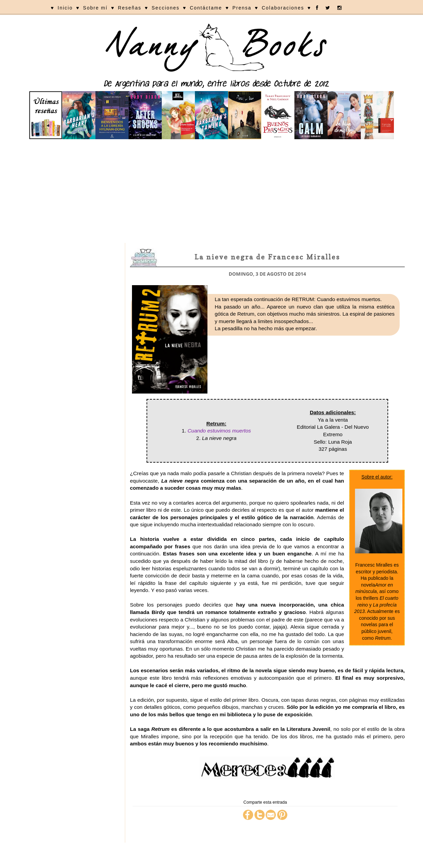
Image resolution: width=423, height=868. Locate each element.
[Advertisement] (211, 192)
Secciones (166, 8)
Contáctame (206, 8)
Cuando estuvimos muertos (219, 431)
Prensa (242, 8)
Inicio (65, 8)
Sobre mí (95, 8)
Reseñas (129, 8)
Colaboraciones (283, 8)
